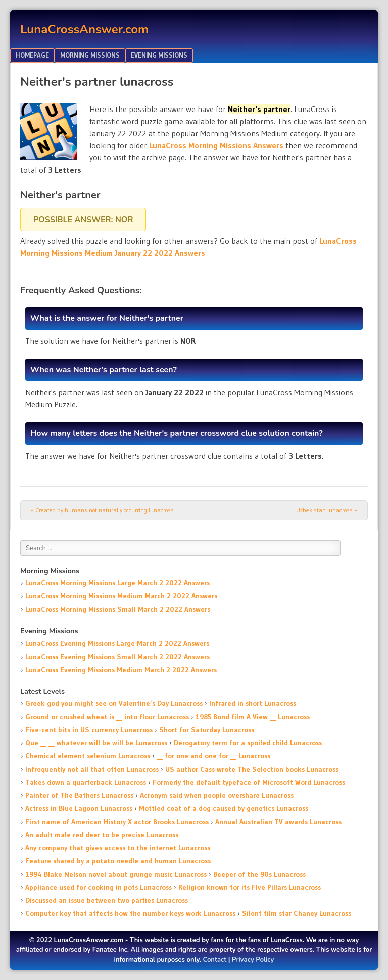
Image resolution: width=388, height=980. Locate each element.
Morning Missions (90, 55)
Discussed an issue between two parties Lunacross (107, 900)
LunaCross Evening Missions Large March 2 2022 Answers (117, 643)
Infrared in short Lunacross (253, 703)
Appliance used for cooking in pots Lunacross (99, 887)
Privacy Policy (253, 960)
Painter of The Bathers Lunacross (79, 795)
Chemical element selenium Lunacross (88, 756)
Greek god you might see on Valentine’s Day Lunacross (114, 703)
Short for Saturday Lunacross (207, 730)
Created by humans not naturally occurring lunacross (102, 510)
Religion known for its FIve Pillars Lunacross (250, 887)
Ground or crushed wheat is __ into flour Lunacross (107, 717)
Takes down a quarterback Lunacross (86, 782)
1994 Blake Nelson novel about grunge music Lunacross (116, 874)
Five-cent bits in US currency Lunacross (89, 730)
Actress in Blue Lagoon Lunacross (79, 808)
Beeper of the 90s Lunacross (259, 874)
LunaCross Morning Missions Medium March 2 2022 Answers (121, 596)
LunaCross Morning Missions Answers (216, 145)
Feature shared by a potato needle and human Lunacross (118, 861)
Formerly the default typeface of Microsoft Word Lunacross (249, 782)
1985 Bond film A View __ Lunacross (253, 717)
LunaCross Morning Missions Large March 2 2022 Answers (117, 583)
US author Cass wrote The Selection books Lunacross (252, 769)
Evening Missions (159, 55)
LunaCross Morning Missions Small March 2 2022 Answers (118, 609)
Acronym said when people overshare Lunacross (217, 795)
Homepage (32, 55)
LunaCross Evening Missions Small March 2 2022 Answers (117, 657)
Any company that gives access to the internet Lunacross (118, 848)
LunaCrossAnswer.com (84, 29)
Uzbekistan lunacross (327, 510)
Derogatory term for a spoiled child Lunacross (248, 743)
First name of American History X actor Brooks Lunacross (117, 822)
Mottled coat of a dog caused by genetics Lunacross (224, 808)
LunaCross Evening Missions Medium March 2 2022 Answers (121, 670)
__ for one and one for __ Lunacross (213, 756)
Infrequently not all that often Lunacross (92, 769)
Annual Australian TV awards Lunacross (278, 822)
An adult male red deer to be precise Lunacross (102, 835)
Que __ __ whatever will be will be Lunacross (96, 743)
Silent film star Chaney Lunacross (297, 913)
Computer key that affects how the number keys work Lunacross (130, 913)
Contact (215, 960)
